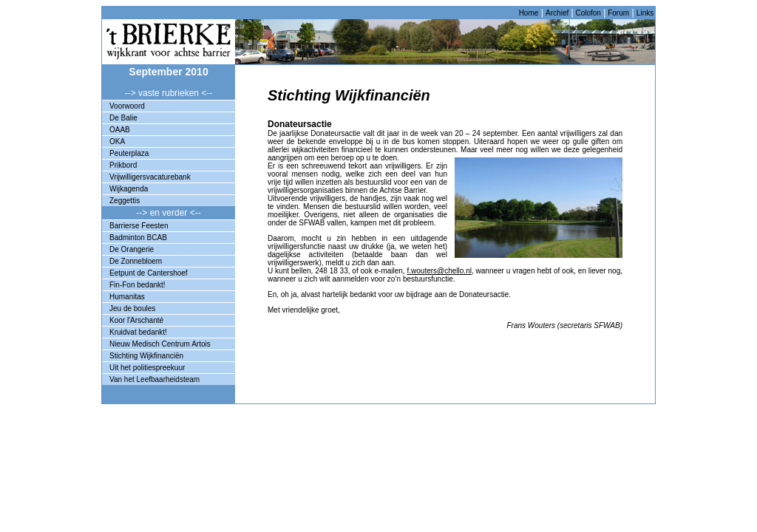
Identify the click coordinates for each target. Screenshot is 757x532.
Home (529, 13)
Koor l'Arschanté (136, 320)
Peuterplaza (129, 153)
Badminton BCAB (138, 238)
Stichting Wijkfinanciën (146, 356)
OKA (117, 141)
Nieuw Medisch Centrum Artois (160, 344)
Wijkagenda (129, 189)
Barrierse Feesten (139, 226)
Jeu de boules (132, 308)
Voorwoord (127, 106)
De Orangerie (132, 249)
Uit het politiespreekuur (147, 368)
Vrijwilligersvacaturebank (150, 177)
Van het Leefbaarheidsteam (155, 379)
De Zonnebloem (136, 261)
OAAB (120, 130)
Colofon (587, 13)
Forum (617, 13)
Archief (557, 13)
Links (645, 13)
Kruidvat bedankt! (138, 332)
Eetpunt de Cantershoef (149, 273)
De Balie (123, 118)
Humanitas (127, 297)
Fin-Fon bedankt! (138, 285)
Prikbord (123, 165)
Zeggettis (125, 201)
